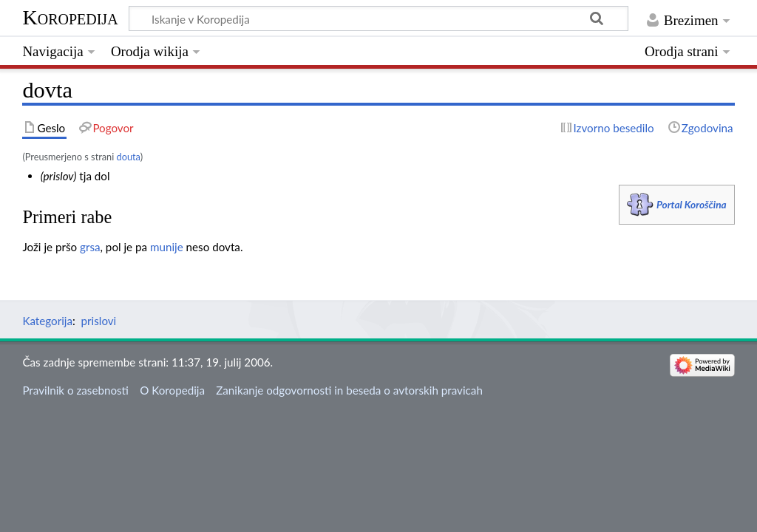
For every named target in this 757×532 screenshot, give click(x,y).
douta (129, 157)
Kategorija (47, 321)
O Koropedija (172, 390)
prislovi (99, 321)
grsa (90, 247)
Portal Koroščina (692, 204)
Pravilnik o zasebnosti (75, 390)
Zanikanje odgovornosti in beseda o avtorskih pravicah (349, 390)
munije (167, 247)
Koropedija (70, 17)
